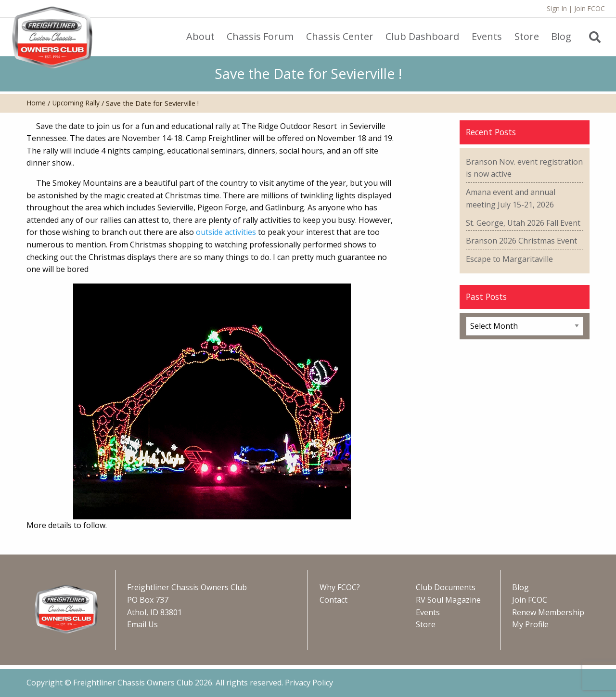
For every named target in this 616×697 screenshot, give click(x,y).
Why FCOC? (340, 587)
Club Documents (446, 587)
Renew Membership (548, 612)
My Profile (530, 624)
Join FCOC (590, 8)
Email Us (142, 624)
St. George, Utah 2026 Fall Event (523, 223)
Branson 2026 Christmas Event (521, 241)
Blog (520, 587)
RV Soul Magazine (448, 600)
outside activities (226, 232)
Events (428, 612)
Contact (334, 600)
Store (426, 624)
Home (36, 103)
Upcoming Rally (76, 103)
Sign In (557, 8)
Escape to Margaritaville (509, 259)
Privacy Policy (309, 683)
